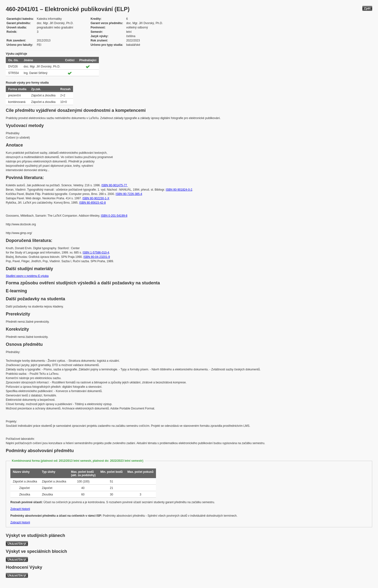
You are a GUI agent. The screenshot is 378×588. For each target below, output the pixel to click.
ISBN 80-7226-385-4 (129, 194)
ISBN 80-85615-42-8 (93, 203)
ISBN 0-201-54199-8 (114, 216)
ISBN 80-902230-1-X (96, 198)
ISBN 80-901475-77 (115, 185)
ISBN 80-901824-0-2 (179, 190)
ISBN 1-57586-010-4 (96, 253)
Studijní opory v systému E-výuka (27, 276)
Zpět (367, 8)
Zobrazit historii (20, 509)
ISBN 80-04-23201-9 (97, 257)
